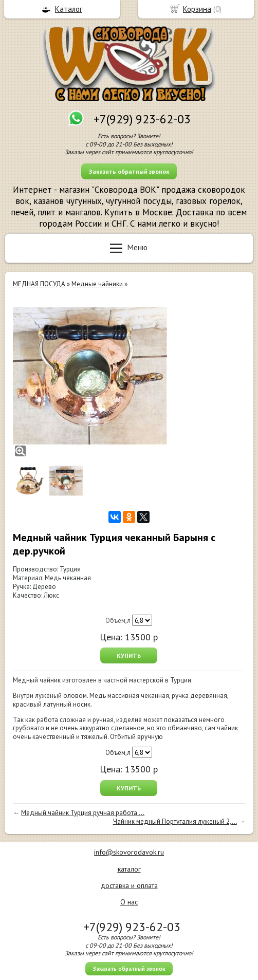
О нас (129, 902)
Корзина (197, 9)
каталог (129, 869)
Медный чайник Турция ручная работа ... (83, 813)
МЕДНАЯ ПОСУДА (39, 284)
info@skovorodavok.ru (129, 852)
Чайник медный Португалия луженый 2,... (175, 821)
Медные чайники (97, 284)
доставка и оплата (129, 885)
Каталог (69, 9)
